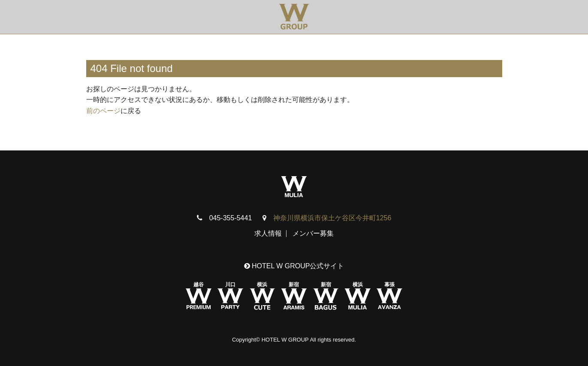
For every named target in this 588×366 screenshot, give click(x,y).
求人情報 (268, 233)
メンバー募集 (313, 233)
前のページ (103, 111)
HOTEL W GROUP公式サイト (294, 266)
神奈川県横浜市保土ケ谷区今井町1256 (332, 218)
